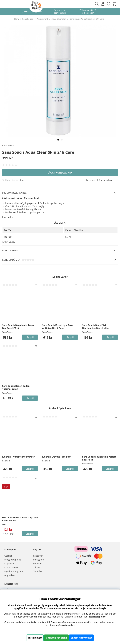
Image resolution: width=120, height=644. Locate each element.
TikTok (37, 567)
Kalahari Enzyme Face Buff (56, 457)
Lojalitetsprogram (14, 571)
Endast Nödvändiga (81, 638)
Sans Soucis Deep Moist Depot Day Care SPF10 (18, 327)
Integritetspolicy (13, 560)
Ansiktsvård (42, 19)
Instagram (39, 560)
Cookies (8, 556)
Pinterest (38, 563)
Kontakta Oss (11, 567)
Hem (16, 19)
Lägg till (30, 398)
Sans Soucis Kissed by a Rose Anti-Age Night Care (58, 327)
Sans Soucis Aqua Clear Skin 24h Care (87, 19)
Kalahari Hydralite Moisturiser (18, 457)
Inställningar (35, 638)
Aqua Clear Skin (59, 19)
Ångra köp (10, 575)
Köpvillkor (10, 563)
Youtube (38, 571)
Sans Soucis (28, 19)
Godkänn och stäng (56, 638)
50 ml (68, 237)
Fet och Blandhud (75, 230)
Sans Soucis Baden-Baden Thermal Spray (16, 387)
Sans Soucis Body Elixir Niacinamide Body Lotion (96, 327)
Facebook (38, 556)
